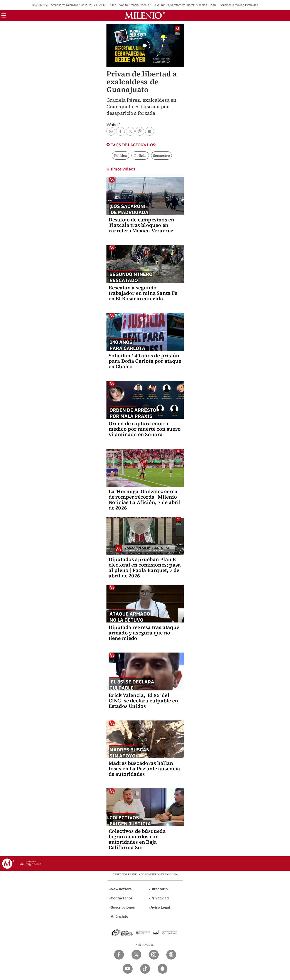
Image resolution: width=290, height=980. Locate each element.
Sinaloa (202, 5)
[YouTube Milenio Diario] (128, 969)
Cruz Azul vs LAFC (93, 5)
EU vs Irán (159, 5)
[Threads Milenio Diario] (171, 955)
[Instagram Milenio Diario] (154, 955)
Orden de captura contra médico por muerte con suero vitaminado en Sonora (145, 429)
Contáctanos (122, 898)
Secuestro (162, 155)
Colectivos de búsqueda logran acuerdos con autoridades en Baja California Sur (137, 839)
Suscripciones (123, 907)
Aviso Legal (160, 907)
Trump (112, 5)
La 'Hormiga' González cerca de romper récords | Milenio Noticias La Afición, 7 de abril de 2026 (145, 500)
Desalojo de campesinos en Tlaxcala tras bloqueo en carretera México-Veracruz (142, 225)
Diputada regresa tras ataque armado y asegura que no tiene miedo (144, 633)
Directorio (159, 889)
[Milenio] (145, 15)
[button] (4, 17)
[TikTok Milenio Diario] (145, 969)
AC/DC (123, 5)
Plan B (214, 5)
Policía (140, 155)
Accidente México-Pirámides (240, 5)
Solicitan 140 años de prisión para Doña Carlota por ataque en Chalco (145, 361)
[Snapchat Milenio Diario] (163, 969)
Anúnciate (120, 917)
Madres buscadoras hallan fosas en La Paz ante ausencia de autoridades (144, 769)
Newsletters (121, 889)
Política (121, 155)
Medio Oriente (140, 5)
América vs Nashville (64, 5)
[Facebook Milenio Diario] (119, 955)
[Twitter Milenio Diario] (136, 955)
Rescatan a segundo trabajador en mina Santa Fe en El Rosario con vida (143, 293)
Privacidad (160, 898)
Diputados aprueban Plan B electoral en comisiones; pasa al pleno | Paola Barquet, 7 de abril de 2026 (145, 568)
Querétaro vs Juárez (181, 5)
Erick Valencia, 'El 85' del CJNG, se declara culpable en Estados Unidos (143, 701)
